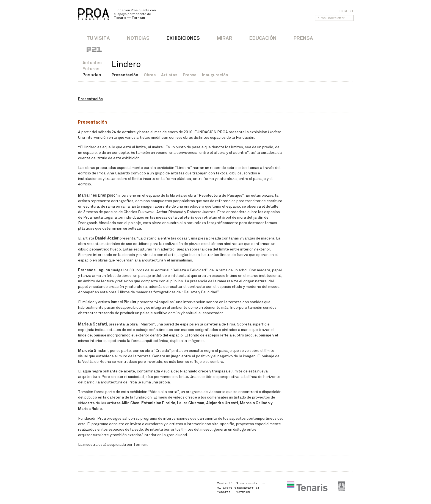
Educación (263, 38)
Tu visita (98, 38)
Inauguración (215, 75)
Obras (150, 75)
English (346, 11)
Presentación (125, 75)
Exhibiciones (183, 38)
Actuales (92, 63)
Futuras (91, 69)
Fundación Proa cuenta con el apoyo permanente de (135, 14)
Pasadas (92, 75)
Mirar (225, 38)
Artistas (169, 75)
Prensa (303, 38)
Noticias (138, 38)
